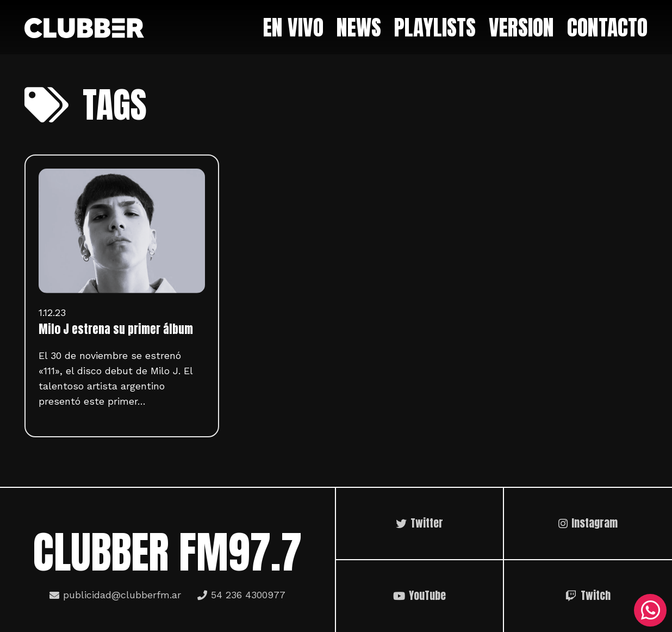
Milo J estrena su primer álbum (116, 329)
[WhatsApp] (650, 610)
